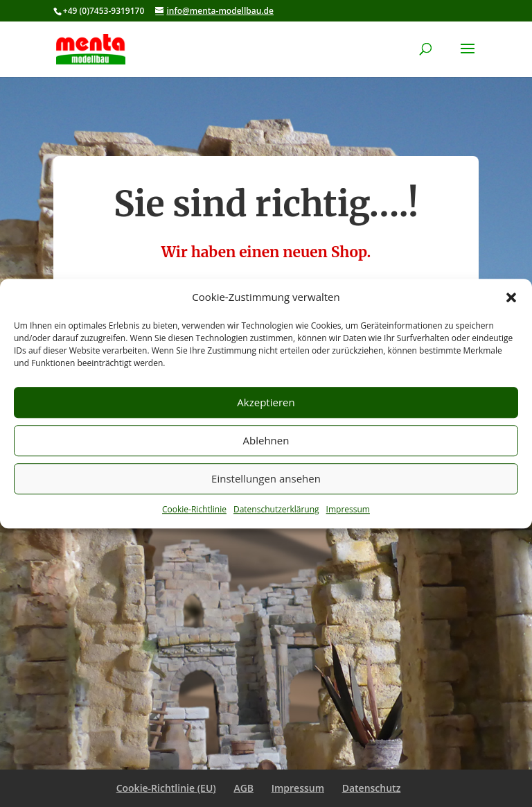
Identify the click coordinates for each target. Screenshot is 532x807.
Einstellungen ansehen (266, 479)
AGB (243, 788)
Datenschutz (372, 788)
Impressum (348, 509)
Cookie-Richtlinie (194, 509)
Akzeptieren (266, 403)
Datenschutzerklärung (276, 509)
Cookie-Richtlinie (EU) (166, 788)
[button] (511, 297)
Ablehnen (266, 441)
